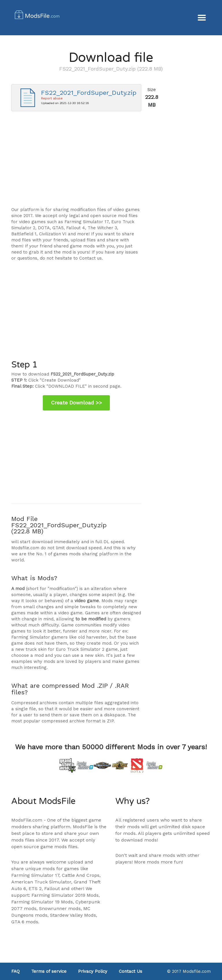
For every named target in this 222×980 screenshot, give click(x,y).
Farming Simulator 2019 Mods (65, 895)
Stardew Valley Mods (73, 915)
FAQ (15, 971)
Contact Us (131, 971)
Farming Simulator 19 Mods (42, 902)
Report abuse (52, 98)
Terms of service (49, 971)
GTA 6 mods (25, 922)
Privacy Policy (93, 971)
